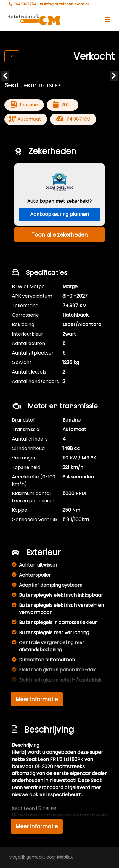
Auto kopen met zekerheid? (59, 201)
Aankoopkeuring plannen (59, 214)
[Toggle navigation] (108, 20)
